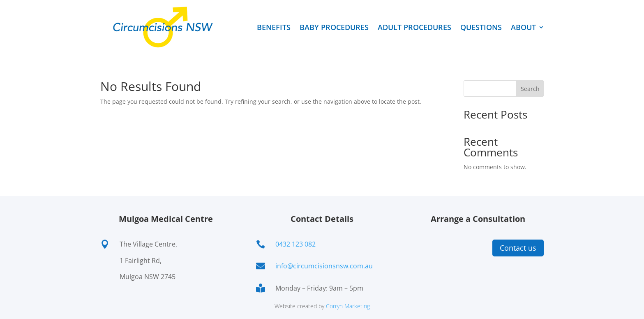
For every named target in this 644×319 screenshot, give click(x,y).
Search (530, 89)
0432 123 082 (295, 244)
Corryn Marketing (348, 306)
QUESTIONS (481, 27)
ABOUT (523, 27)
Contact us (518, 248)
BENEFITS (274, 27)
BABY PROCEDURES (334, 27)
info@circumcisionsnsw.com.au (324, 266)
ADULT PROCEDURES (414, 27)
